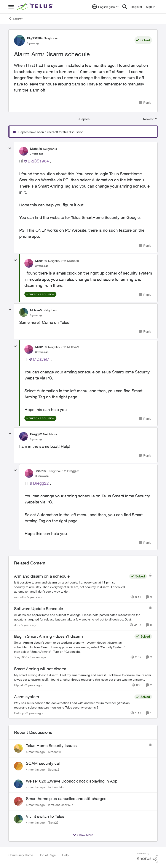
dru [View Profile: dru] (16, 625)
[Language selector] (105, 7)
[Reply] (145, 103)
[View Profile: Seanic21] (18, 766)
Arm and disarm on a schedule (42, 576)
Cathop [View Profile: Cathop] (19, 713)
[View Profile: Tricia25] (18, 819)
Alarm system (26, 697)
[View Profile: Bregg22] (24, 436)
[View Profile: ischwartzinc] (18, 784)
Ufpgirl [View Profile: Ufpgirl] (18, 685)
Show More (83, 835)
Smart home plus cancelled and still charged (66, 799)
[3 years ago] (37, 657)
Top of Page (48, 855)
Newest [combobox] (150, 119)
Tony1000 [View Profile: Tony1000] (21, 657)
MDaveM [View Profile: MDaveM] (36, 310)
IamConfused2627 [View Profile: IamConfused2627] (61, 805)
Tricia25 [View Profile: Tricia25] (53, 822)
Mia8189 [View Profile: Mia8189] (36, 149)
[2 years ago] (33, 685)
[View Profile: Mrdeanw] (18, 748)
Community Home (21, 855)
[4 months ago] (35, 752)
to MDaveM (71, 347)
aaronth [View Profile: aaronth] (19, 597)
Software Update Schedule (38, 609)
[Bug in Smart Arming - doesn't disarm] (73, 647)
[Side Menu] (11, 7)
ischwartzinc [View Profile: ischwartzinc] (57, 787)
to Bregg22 (71, 471)
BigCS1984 (38, 161)
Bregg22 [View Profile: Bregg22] (36, 434)
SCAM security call (43, 763)
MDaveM (41, 359)
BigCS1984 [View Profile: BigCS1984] (35, 38)
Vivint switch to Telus (45, 816)
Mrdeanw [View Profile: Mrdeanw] (54, 752)
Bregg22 (41, 483)
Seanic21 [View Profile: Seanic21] (54, 769)
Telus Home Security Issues (51, 746)
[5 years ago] (34, 597)
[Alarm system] (73, 705)
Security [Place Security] (15, 19)
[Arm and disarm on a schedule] (71, 587)
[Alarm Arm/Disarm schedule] (37, 154)
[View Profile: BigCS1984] (19, 40)
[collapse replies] (10, 148)
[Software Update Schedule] (80, 617)
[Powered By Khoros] (147, 858)
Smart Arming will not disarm (40, 669)
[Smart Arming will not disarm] (83, 677)
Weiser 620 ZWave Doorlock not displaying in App (72, 781)
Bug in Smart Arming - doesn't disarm (48, 636)
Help (65, 855)
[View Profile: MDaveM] (24, 312)
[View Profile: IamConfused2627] (18, 801)
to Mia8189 (71, 261)
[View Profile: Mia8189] (24, 151)
